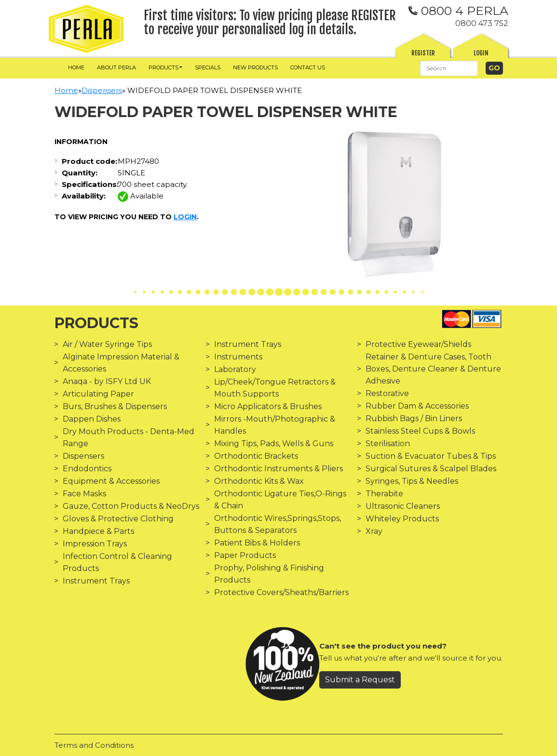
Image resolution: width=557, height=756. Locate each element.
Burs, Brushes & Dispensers (115, 406)
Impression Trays (95, 544)
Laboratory (235, 369)
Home (76, 67)
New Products (255, 67)
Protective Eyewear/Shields (418, 344)
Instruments (238, 357)
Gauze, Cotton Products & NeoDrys (131, 506)
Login (481, 53)
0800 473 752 (482, 23)
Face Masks (84, 494)
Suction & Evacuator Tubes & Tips (431, 456)
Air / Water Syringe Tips (107, 344)
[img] (86, 29)
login (185, 217)
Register (423, 53)
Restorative (387, 393)
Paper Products (245, 555)
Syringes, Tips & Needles (412, 481)
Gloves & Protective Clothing (118, 519)
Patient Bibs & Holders (257, 543)
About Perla (116, 67)
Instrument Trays (96, 581)
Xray (374, 531)
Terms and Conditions (94, 745)
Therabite (384, 494)
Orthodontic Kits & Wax (259, 481)
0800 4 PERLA (458, 11)
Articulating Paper (98, 394)
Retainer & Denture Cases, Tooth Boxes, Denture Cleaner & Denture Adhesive (433, 369)
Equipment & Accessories (111, 481)
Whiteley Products (402, 519)
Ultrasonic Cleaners (403, 506)
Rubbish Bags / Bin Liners (414, 418)
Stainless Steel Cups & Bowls (420, 431)
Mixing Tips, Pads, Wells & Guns (274, 444)
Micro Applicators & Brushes (268, 406)
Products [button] (163, 67)
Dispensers (102, 90)
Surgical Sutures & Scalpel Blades (431, 469)
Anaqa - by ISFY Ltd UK (107, 381)
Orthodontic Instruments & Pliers (278, 469)
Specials (208, 67)
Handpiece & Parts (98, 531)
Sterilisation (388, 444)
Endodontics (87, 469)
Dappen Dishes (92, 419)
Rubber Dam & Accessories (417, 406)
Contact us (308, 67)
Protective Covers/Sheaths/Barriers (281, 592)
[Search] (449, 68)
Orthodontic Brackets (256, 456)
